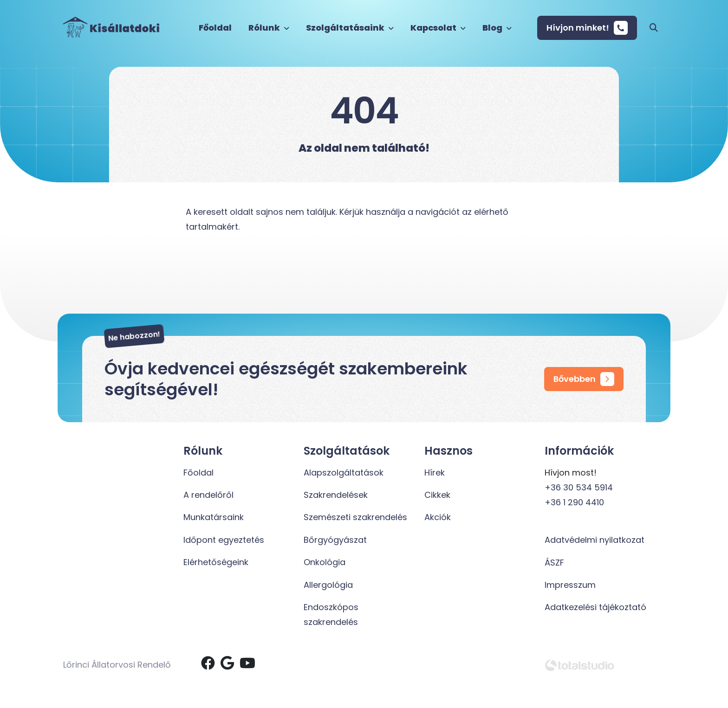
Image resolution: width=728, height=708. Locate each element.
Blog (497, 28)
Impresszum (570, 585)
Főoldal (215, 28)
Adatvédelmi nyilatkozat (595, 540)
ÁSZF (554, 563)
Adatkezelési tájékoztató (595, 607)
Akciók (438, 517)
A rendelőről (208, 495)
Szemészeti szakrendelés (355, 517)
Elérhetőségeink (216, 562)
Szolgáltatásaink (350, 28)
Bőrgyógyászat (335, 540)
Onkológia (325, 562)
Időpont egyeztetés (224, 540)
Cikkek (437, 495)
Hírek (435, 473)
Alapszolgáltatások (344, 473)
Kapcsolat (438, 28)
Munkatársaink (214, 517)
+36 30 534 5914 (579, 487)
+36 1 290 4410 (574, 502)
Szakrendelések (336, 495)
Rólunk (269, 28)
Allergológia (328, 585)
